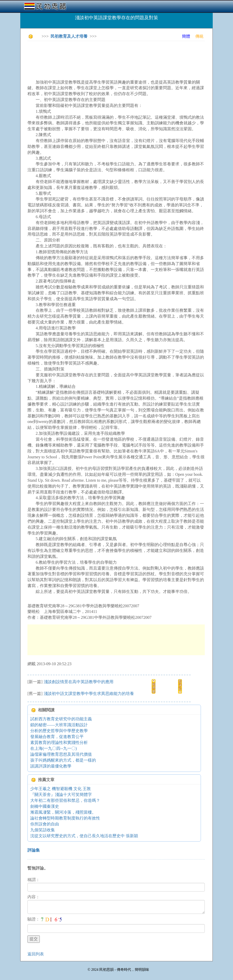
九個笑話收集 (43, 830)
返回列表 (36, 954)
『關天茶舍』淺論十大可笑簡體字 (61, 795)
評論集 (34, 850)
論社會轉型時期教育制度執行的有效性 (65, 818)
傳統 (199, 36)
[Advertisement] (121, 56)
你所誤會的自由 (45, 824)
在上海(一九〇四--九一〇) (54, 748)
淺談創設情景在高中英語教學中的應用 (79, 682)
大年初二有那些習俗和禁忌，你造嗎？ (65, 800)
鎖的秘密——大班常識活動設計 (59, 725)
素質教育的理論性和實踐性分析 (59, 742)
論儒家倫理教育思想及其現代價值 (61, 754)
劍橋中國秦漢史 (45, 806)
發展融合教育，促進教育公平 (57, 737)
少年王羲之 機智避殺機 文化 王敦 (61, 789)
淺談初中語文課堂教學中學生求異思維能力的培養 (89, 694)
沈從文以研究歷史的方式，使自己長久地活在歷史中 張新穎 (84, 836)
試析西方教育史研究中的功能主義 (61, 719)
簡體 (186, 36)
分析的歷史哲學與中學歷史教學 (59, 731)
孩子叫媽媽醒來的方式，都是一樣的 (63, 760)
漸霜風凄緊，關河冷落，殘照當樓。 (63, 812)
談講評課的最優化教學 (51, 766)
